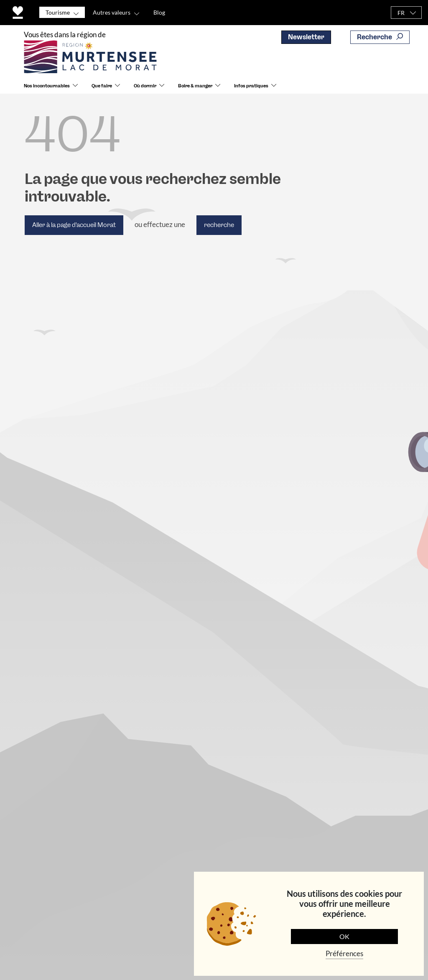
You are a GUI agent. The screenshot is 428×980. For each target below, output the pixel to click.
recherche (219, 225)
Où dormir (145, 86)
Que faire (102, 86)
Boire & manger (195, 86)
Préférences (344, 953)
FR (401, 13)
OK (344, 936)
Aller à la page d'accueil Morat (74, 225)
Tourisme (58, 12)
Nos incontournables (47, 86)
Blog (159, 12)
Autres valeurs (112, 12)
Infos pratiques (251, 86)
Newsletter (306, 37)
